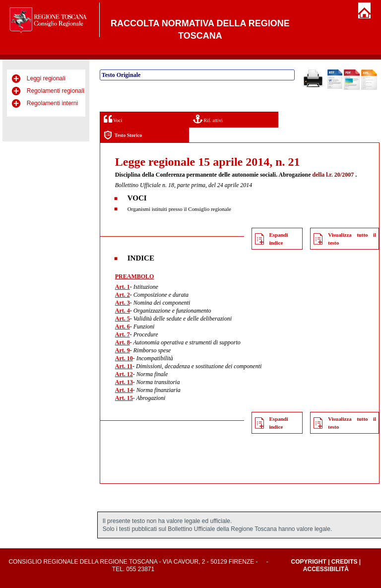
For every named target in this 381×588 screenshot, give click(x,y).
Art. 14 (124, 390)
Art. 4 (123, 311)
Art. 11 (124, 366)
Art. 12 (124, 374)
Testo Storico (123, 135)
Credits (345, 562)
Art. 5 (123, 319)
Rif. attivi (208, 119)
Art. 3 (123, 303)
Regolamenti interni (52, 103)
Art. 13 (124, 382)
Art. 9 (123, 350)
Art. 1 (123, 287)
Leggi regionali (46, 78)
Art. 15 (124, 398)
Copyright (308, 562)
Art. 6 (123, 327)
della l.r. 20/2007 (333, 175)
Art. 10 (124, 358)
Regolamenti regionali (56, 91)
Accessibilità (326, 569)
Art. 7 (123, 334)
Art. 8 (123, 342)
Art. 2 (123, 295)
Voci (113, 119)
